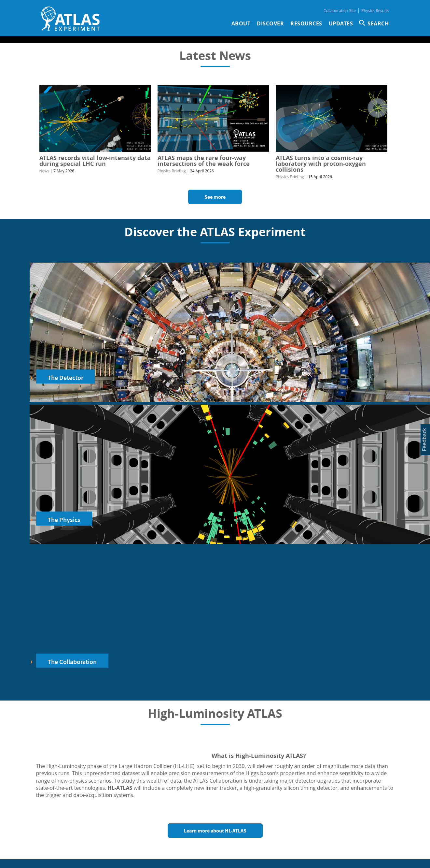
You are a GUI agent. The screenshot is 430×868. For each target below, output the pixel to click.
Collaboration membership (152, 805)
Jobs (158, 798)
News (44, 171)
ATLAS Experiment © (204, 856)
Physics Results (375, 11)
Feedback (424, 440)
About (241, 23)
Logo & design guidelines (150, 818)
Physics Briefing (172, 171)
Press (128, 798)
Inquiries (297, 822)
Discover (270, 23)
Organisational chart (310, 832)
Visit (144, 798)
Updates (341, 23)
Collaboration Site (340, 11)
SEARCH (378, 23)
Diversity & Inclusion (145, 825)
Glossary (132, 812)
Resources (306, 23)
